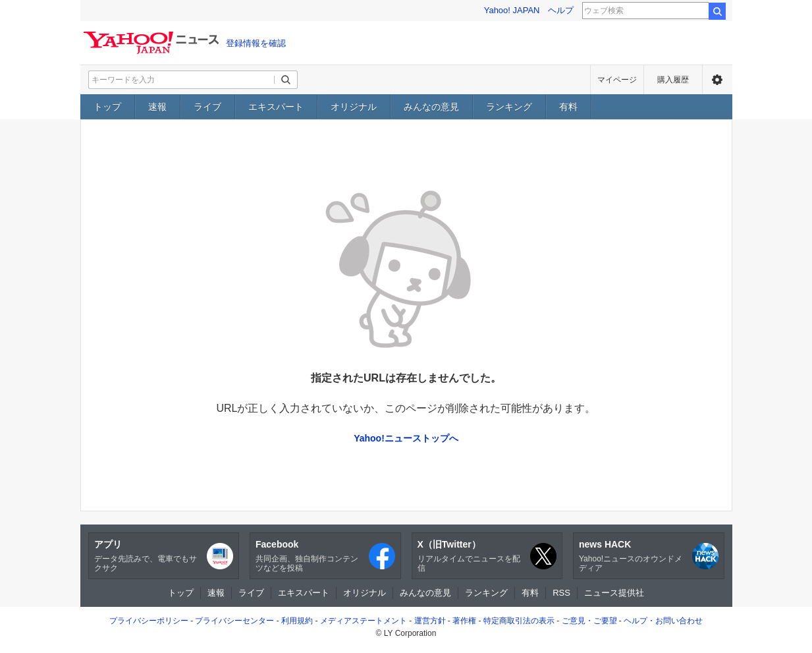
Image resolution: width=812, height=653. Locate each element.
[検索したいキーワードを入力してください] (182, 80)
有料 (568, 107)
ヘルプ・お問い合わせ (663, 621)
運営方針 (430, 621)
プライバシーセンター (234, 621)
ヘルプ (561, 10)
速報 (157, 107)
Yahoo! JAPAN (512, 10)
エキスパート (276, 107)
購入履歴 (673, 80)
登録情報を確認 (256, 43)
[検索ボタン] (286, 80)
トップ (107, 107)
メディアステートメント (364, 621)
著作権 (464, 621)
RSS (561, 593)
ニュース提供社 (614, 593)
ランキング (509, 107)
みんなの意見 (431, 107)
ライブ (207, 107)
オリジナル (354, 107)
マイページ (617, 80)
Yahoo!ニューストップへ (406, 438)
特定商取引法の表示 (519, 621)
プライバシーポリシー (149, 621)
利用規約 (297, 621)
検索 (717, 11)
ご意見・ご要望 (589, 621)
